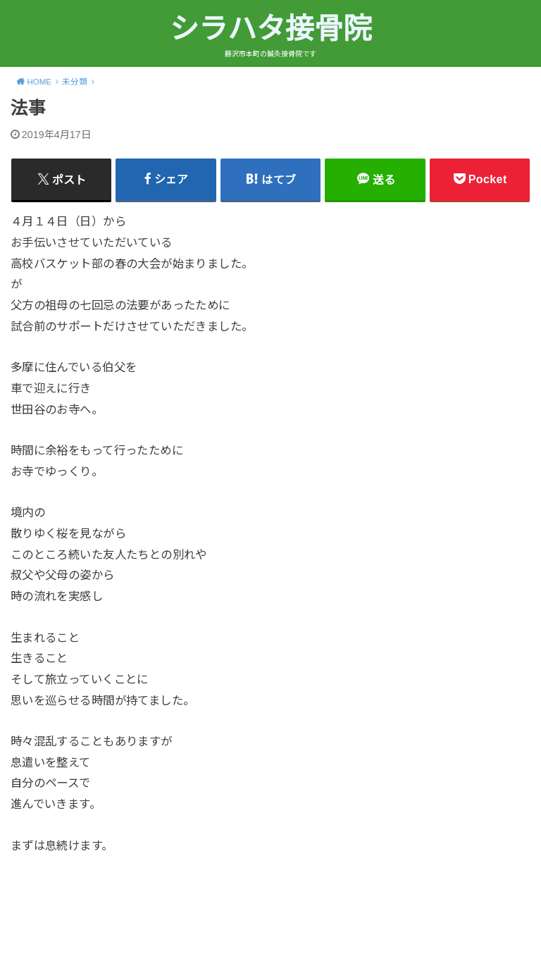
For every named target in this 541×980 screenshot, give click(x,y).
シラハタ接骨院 (271, 29)
